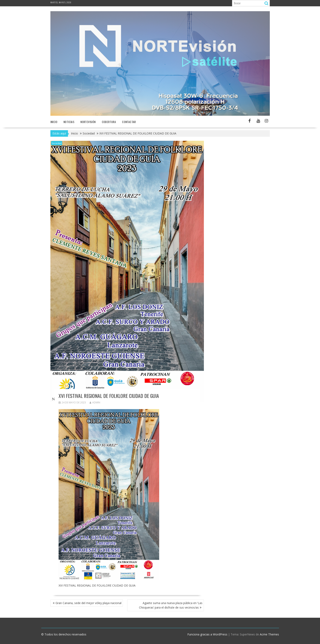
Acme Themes (269, 634)
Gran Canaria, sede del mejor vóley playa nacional (88, 603)
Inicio (54, 122)
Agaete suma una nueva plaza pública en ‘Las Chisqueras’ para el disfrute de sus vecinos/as (171, 605)
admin (95, 402)
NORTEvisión (88, 122)
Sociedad (57, 143)
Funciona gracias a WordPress (207, 634)
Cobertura (109, 122)
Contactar (129, 122)
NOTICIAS (69, 122)
